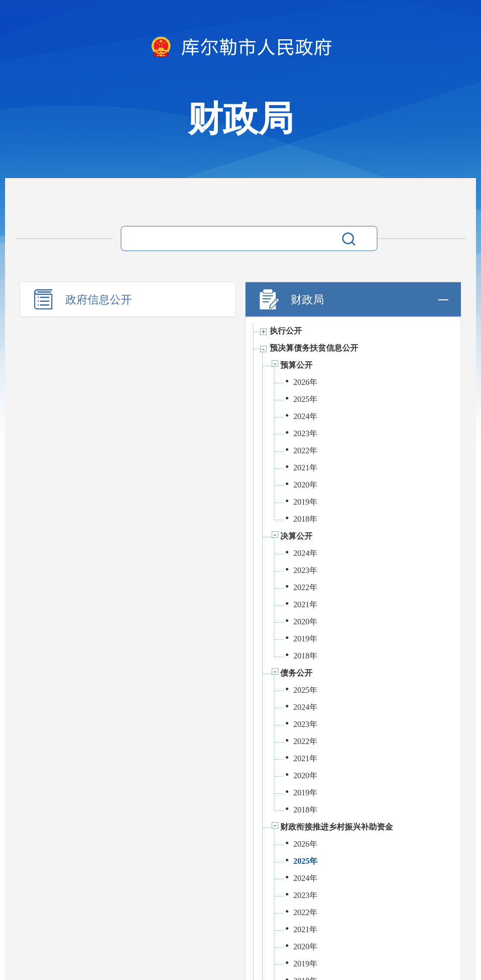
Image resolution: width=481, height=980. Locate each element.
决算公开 (296, 536)
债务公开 (296, 673)
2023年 (305, 433)
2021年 (305, 468)
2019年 (305, 502)
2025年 (305, 399)
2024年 (305, 416)
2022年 (305, 451)
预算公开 (296, 365)
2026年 (305, 382)
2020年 (305, 485)
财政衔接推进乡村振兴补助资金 (337, 827)
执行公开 (286, 331)
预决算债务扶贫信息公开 (314, 348)
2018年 (305, 519)
